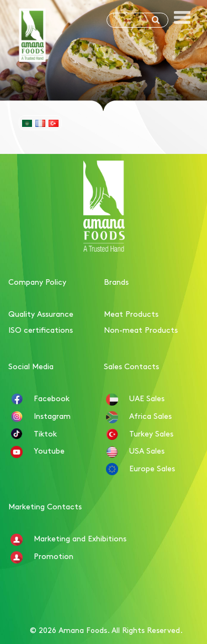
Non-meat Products (141, 329)
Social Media (31, 366)
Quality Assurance (41, 313)
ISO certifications (41, 329)
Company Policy (37, 281)
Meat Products (131, 313)
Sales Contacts (131, 366)
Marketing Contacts (45, 506)
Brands (116, 281)
